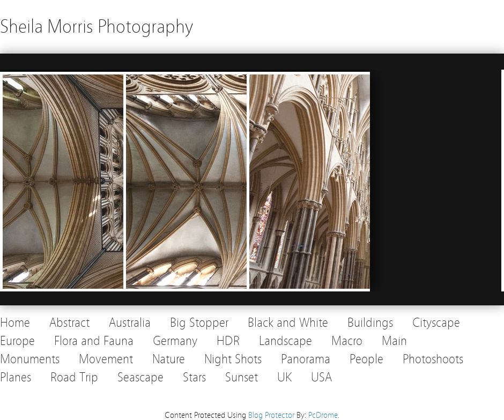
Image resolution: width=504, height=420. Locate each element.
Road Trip (74, 377)
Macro (347, 341)
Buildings (370, 323)
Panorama (306, 359)
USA (321, 377)
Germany (175, 341)
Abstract (69, 323)
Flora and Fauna (94, 341)
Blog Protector (271, 415)
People (366, 359)
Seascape (140, 377)
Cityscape (436, 323)
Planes (16, 377)
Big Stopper (199, 323)
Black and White (288, 323)
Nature (169, 359)
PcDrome (323, 415)
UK (284, 377)
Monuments (30, 359)
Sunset (242, 377)
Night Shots (233, 359)
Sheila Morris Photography (97, 27)
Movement (106, 359)
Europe (17, 341)
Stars (194, 377)
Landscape (286, 341)
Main (394, 341)
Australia (130, 323)
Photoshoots (433, 359)
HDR (228, 341)
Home (15, 323)
